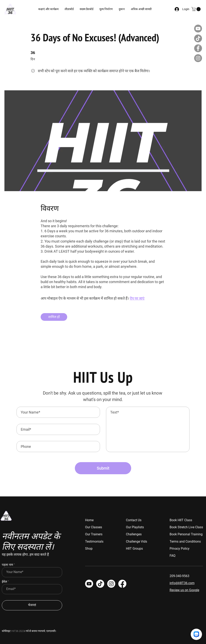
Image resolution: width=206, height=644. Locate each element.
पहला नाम (7, 565)
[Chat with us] (196, 634)
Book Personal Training (186, 534)
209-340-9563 (179, 576)
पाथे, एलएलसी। (49, 631)
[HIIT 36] (111, 584)
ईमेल (4, 582)
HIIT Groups (134, 549)
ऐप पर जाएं (137, 298)
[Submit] (103, 468)
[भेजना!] (32, 605)
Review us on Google (184, 590)
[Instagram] (198, 58)
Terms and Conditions (185, 541)
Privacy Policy (180, 549)
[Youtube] (198, 29)
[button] (87, 9)
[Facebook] (198, 48)
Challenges (134, 534)
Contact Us (134, 520)
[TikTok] (198, 38)
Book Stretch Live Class (186, 527)
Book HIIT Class (181, 520)
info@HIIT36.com (182, 583)
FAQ (173, 556)
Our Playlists (135, 527)
